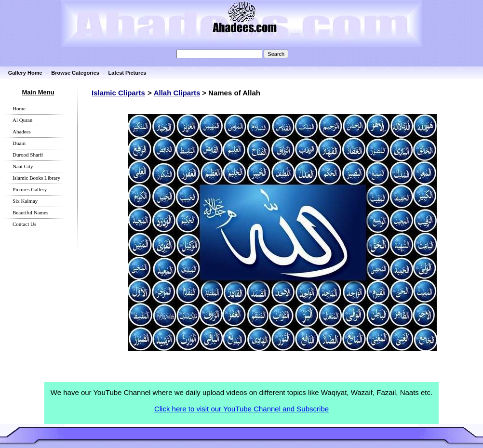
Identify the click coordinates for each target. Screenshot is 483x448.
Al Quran (22, 120)
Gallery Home (25, 73)
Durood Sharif (28, 155)
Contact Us (24, 224)
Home (19, 108)
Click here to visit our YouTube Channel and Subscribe (241, 409)
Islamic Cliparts (118, 93)
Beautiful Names (30, 212)
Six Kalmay (25, 201)
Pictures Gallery (30, 189)
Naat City (23, 166)
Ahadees (22, 132)
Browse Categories (75, 73)
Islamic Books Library (36, 178)
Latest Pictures (127, 73)
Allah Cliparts (177, 93)
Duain (19, 143)
